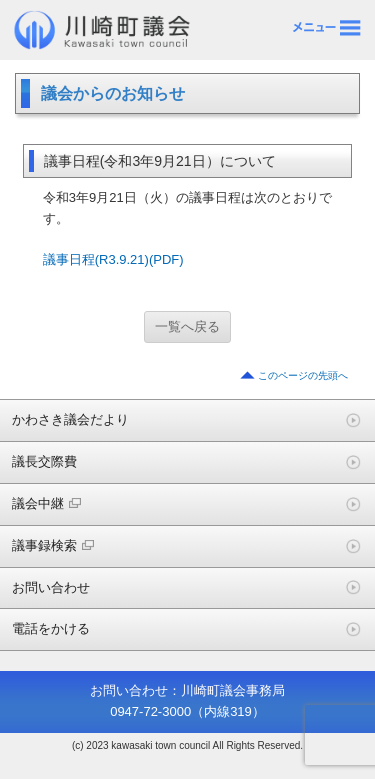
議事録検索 (53, 545)
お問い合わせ (51, 587)
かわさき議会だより (70, 419)
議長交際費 (44, 461)
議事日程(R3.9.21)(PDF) (113, 259)
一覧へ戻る (187, 326)
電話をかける (51, 628)
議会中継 (46, 503)
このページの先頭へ (303, 375)
